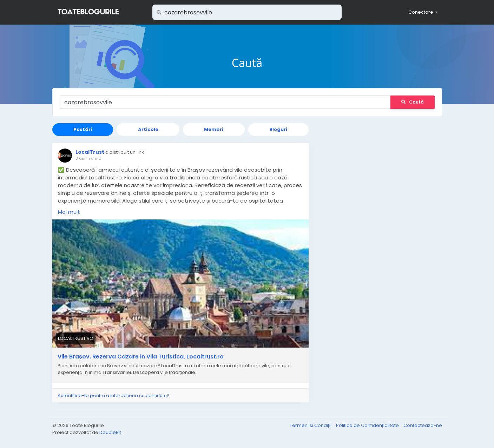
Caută (413, 102)
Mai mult (69, 212)
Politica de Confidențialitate (368, 425)
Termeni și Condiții (311, 425)
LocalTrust (90, 152)
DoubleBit (110, 432)
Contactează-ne (423, 425)
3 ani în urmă (88, 158)
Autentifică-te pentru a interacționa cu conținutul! (113, 396)
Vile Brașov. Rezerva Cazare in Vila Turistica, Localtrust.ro (141, 357)
